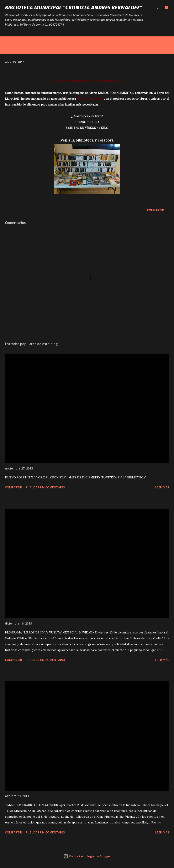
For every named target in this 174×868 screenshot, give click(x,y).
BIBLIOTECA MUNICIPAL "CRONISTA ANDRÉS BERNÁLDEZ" (73, 7)
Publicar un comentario (45, 487)
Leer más (162, 487)
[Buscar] (157, 7)
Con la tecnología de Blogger (87, 856)
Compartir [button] (155, 210)
